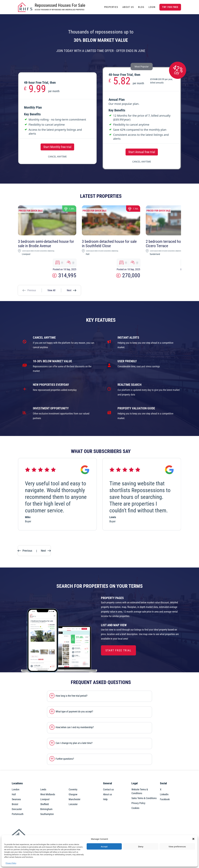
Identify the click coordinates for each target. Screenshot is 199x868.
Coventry (73, 789)
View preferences (177, 846)
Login (152, 7)
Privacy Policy (11, 863)
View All (51, 290)
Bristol (15, 804)
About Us (128, 7)
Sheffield (45, 804)
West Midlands (48, 794)
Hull (14, 794)
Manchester (75, 799)
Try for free (170, 7)
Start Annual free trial (142, 152)
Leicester (73, 804)
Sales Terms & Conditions (144, 798)
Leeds (43, 789)
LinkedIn (164, 794)
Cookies (135, 808)
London (16, 789)
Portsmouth (18, 814)
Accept (104, 846)
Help (105, 799)
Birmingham (46, 809)
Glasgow (73, 794)
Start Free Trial (118, 650)
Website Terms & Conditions (140, 791)
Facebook (165, 799)
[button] (193, 839)
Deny (141, 846)
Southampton (47, 814)
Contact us (108, 789)
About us (108, 794)
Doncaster (17, 809)
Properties (111, 7)
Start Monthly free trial (57, 147)
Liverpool (45, 799)
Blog (141, 7)
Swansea (16, 799)
